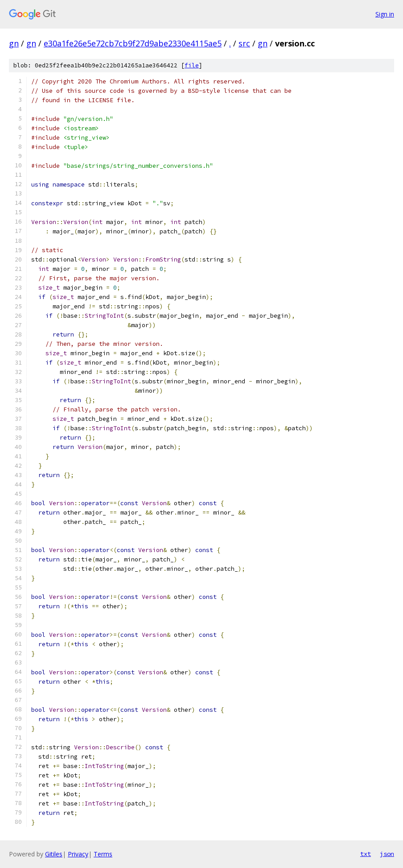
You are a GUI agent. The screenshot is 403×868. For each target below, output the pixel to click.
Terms (103, 854)
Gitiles (54, 854)
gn (14, 43)
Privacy (78, 854)
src (244, 43)
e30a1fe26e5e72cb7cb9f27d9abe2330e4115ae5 (133, 43)
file (192, 65)
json (387, 854)
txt (366, 854)
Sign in (385, 14)
